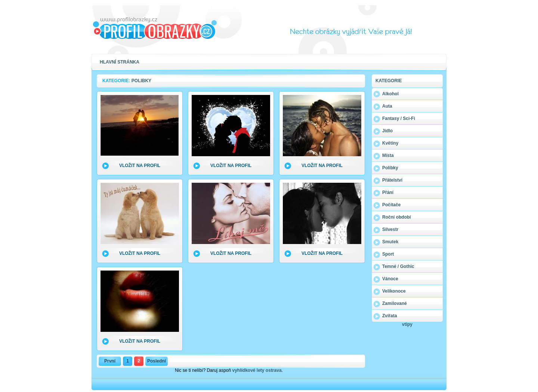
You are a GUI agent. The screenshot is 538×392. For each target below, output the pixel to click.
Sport (388, 254)
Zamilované (395, 303)
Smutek (390, 242)
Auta (387, 106)
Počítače (391, 205)
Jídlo (387, 131)
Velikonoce (394, 291)
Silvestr (390, 229)
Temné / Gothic (398, 266)
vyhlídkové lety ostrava (257, 370)
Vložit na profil (140, 166)
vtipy (407, 324)
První (110, 361)
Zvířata (389, 316)
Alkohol (390, 94)
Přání (388, 192)
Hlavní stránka (120, 62)
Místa (388, 155)
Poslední (157, 361)
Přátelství (392, 180)
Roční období (397, 217)
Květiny (390, 143)
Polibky (390, 168)
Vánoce (390, 279)
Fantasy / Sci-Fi (399, 118)
